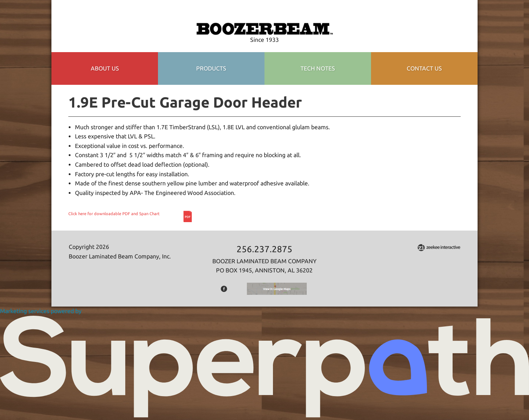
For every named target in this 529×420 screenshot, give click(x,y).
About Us (105, 68)
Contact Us (424, 68)
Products (211, 68)
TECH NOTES (318, 68)
